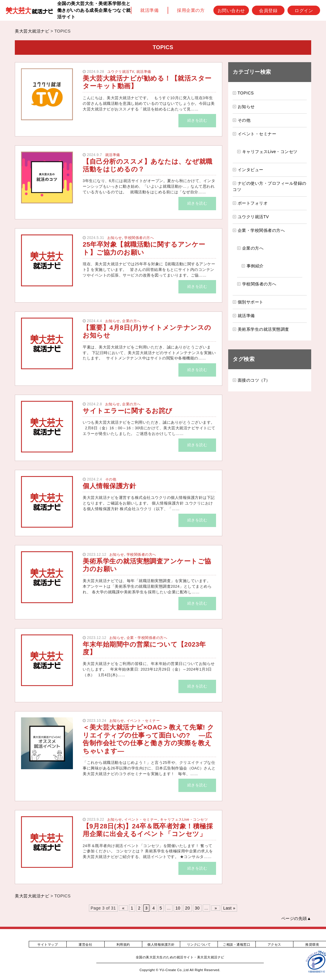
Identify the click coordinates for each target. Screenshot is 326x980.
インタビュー (251, 170)
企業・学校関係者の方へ (147, 638)
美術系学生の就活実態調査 (263, 329)
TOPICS (246, 93)
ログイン (304, 10)
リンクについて (199, 944)
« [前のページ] (123, 908)
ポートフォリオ (253, 203)
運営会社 (85, 944)
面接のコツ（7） (254, 380)
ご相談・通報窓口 (236, 944)
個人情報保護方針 (161, 944)
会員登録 (268, 10)
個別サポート (251, 302)
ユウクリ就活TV (121, 72)
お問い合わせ (231, 10)
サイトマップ (48, 944)
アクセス (274, 944)
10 (178, 908)
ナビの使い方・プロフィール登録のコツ (270, 186)
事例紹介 (255, 266)
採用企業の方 (191, 10)
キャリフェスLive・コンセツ (184, 820)
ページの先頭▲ (296, 918)
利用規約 (123, 944)
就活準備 (149, 10)
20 (188, 908)
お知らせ (115, 238)
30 (197, 908)
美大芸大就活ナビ (32, 31)
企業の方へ (131, 321)
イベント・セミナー (143, 721)
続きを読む (197, 121)
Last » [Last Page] (229, 908)
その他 (111, 479)
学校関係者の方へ (139, 238)
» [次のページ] (216, 908)
